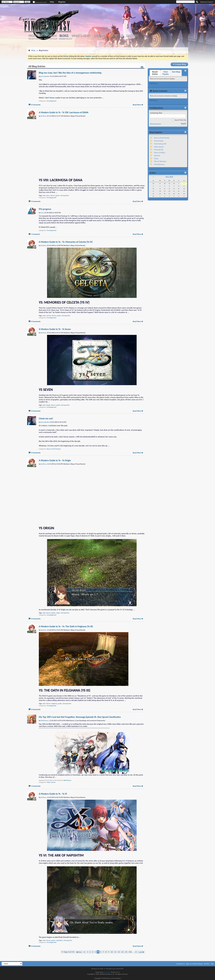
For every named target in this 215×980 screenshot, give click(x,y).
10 (112, 952)
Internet (157, 156)
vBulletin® (107, 972)
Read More (137, 105)
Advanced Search (207, 2)
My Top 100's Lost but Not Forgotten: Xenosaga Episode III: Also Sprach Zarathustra (80, 717)
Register (62, 2)
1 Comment (36, 234)
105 (130, 952)
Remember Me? (40, 2)
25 (123, 952)
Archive (207, 964)
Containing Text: (168, 115)
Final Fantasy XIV (160, 144)
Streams (100, 36)
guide (57, 195)
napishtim (59, 940)
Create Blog (179, 64)
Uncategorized (52, 101)
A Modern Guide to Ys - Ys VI (53, 794)
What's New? (81, 36)
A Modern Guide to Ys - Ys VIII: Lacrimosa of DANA (64, 112)
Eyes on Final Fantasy (54, 449)
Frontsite (36, 36)
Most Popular (51, 39)
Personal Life (159, 150)
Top (212, 964)
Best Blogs (176, 72)
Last (141, 952)
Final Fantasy (159, 141)
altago (48, 405)
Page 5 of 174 (69, 952)
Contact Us (181, 964)
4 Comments (36, 786)
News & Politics (160, 153)
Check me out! (46, 418)
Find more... (154, 83)
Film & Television (160, 161)
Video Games (51, 782)
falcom (53, 195)
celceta (49, 316)
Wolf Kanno (67, 780)
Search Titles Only (179, 120)
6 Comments (36, 105)
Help (52, 2)
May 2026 (169, 177)
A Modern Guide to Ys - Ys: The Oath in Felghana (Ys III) (66, 626)
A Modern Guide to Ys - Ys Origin (55, 460)
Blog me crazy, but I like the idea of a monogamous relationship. (70, 73)
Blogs (64, 36)
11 (115, 952)
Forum (51, 36)
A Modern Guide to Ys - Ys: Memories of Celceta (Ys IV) (66, 242)
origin (58, 613)
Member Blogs (65, 39)
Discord (132, 36)
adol (44, 195)
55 (126, 952)
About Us (116, 36)
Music (156, 159)
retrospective (64, 195)
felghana (54, 704)
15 (119, 952)
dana (48, 195)
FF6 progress (45, 209)
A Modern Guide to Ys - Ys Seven (55, 329)
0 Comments (36, 201)
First (79, 952)
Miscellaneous (159, 164)
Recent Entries (36, 39)
